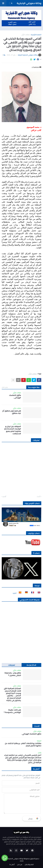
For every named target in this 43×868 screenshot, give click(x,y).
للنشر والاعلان (29, 865)
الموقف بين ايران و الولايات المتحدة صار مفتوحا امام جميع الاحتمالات (13, 430)
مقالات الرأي (26, 35)
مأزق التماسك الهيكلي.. (15, 396)
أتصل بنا (12, 865)
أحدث (38, 497)
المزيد (15, 593)
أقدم (4, 497)
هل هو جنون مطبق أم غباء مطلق (12, 412)
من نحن (20, 865)
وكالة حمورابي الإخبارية (29, 3)
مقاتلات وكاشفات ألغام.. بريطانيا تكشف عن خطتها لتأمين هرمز (23, 745)
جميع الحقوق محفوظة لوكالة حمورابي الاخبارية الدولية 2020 (21, 860)
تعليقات (12, 665)
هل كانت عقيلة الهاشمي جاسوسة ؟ (12, 711)
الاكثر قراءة (31, 665)
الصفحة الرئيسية (36, 35)
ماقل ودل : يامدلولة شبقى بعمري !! (13, 674)
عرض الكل (5, 387)
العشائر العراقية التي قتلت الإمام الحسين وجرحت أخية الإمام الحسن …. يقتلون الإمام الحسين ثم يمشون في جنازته (12, 694)
